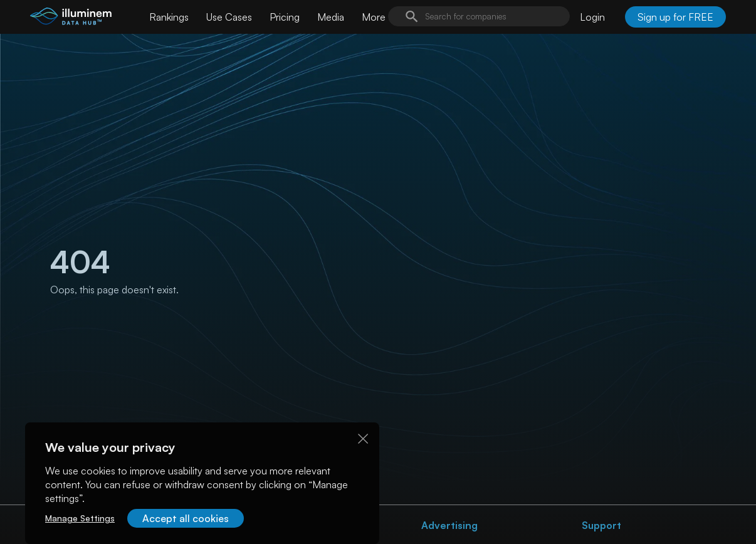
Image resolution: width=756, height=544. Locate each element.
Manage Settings (80, 518)
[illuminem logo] (71, 18)
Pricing (285, 17)
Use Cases (229, 17)
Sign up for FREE (675, 17)
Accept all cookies (186, 518)
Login (592, 17)
